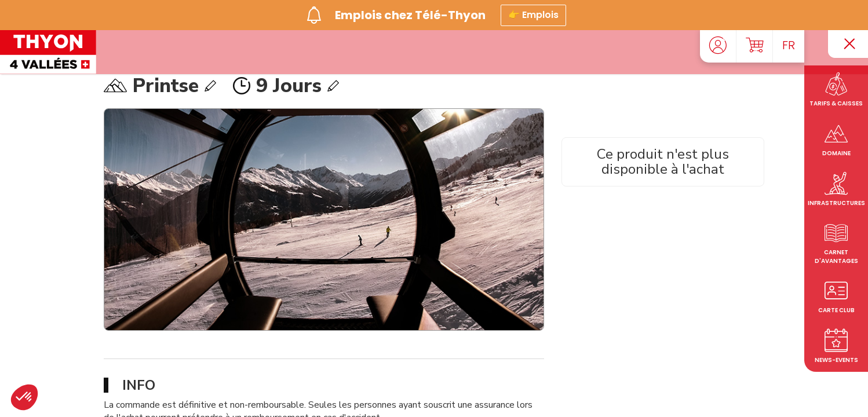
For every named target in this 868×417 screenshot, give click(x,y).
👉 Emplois (533, 14)
